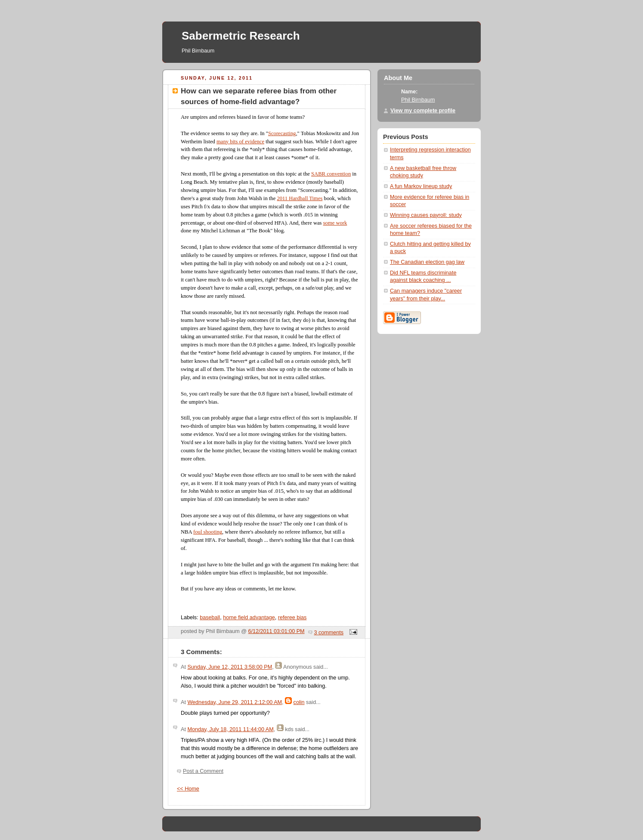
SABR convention (331, 174)
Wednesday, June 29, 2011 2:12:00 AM (235, 702)
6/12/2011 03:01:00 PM (277, 631)
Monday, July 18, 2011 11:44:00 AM (230, 729)
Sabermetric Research (241, 36)
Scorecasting (282, 133)
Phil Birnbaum (418, 100)
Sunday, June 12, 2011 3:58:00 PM (230, 667)
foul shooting (208, 532)
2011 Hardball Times (300, 198)
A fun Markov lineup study (421, 186)
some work (335, 223)
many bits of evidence (240, 142)
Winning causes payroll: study (426, 215)
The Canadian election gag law (427, 262)
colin (299, 702)
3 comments (329, 633)
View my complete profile (423, 111)
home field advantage (249, 618)
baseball (210, 618)
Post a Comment (203, 771)
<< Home (188, 789)
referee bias (292, 618)
